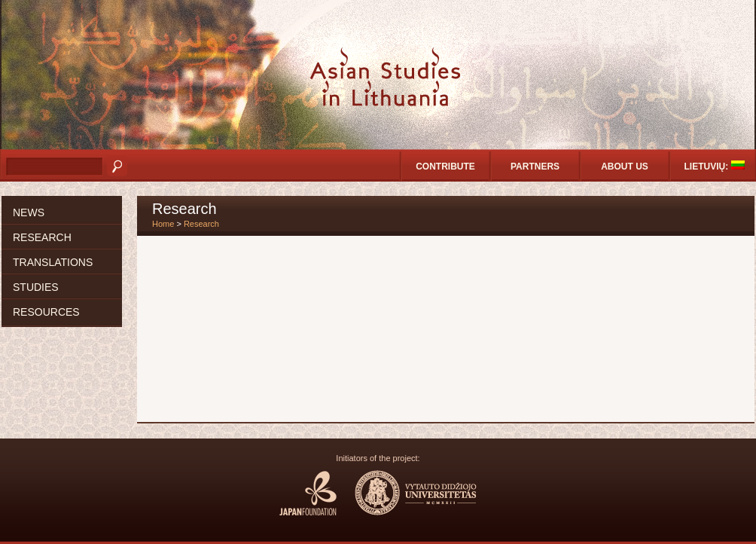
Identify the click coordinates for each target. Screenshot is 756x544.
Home (163, 224)
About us (625, 167)
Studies (36, 287)
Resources (46, 312)
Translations (53, 262)
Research (42, 237)
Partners (535, 167)
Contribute (445, 167)
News (29, 212)
